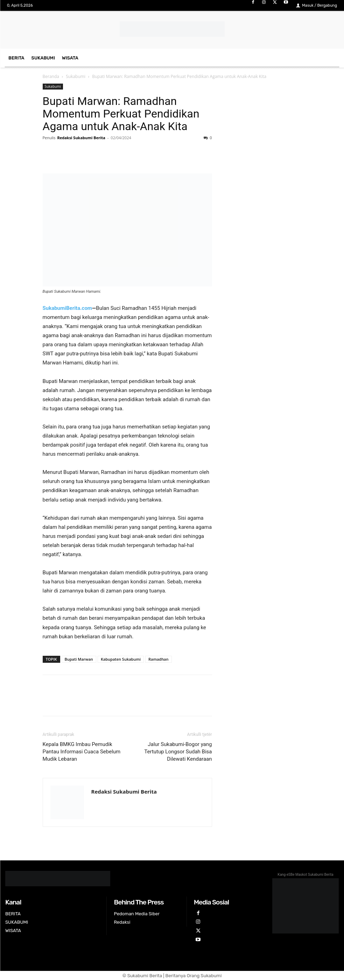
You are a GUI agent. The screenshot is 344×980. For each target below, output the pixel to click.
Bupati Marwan (79, 659)
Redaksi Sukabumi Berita (81, 138)
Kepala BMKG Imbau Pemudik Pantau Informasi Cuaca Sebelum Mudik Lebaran (82, 752)
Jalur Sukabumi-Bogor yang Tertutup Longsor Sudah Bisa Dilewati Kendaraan (178, 752)
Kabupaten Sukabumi (121, 659)
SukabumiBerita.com (67, 308)
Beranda (51, 76)
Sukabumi (76, 76)
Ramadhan (159, 659)
